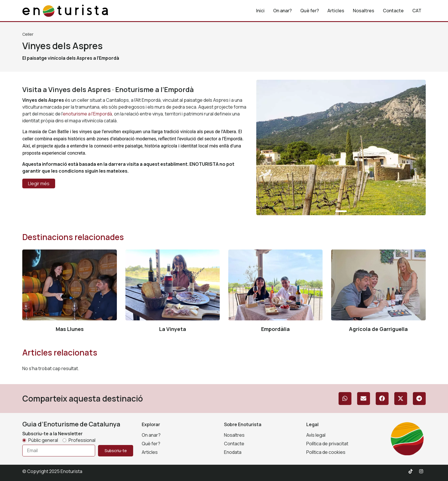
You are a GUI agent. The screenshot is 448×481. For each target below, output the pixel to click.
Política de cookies (326, 452)
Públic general (43, 440)
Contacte (393, 11)
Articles (336, 11)
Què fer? (310, 11)
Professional (82, 440)
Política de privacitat (327, 444)
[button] (345, 399)
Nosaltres (364, 11)
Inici (260, 11)
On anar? (282, 11)
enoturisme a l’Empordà (87, 114)
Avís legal (316, 435)
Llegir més (39, 183)
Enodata (233, 452)
